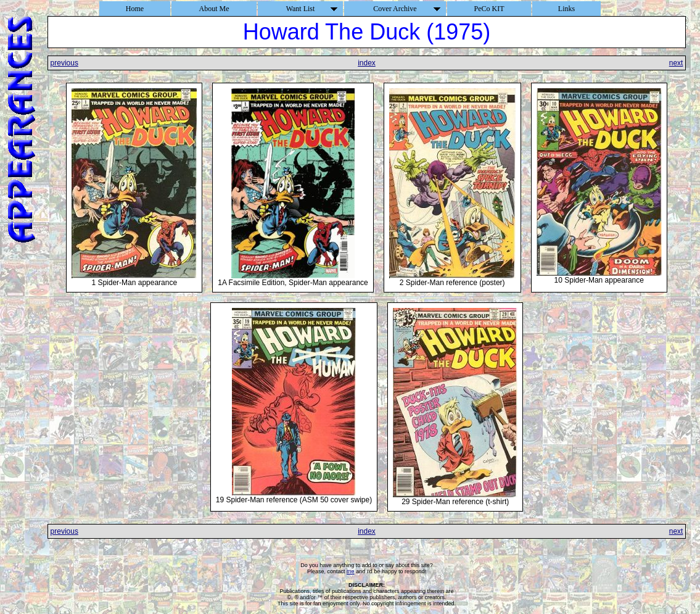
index (367, 63)
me (351, 571)
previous (64, 63)
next (676, 63)
